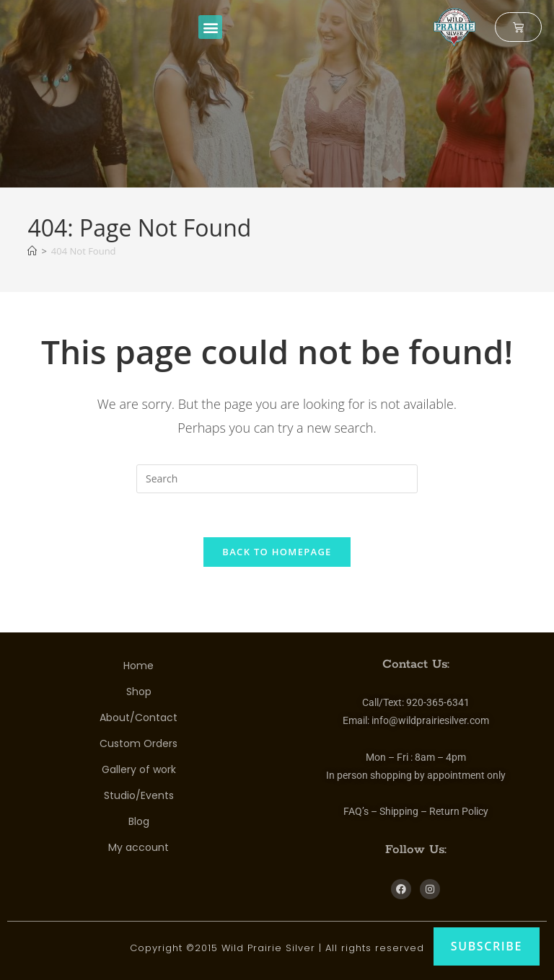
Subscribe (487, 946)
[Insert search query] (277, 479)
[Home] (32, 251)
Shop (139, 692)
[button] (210, 27)
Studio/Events (139, 795)
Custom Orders (138, 743)
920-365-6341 (438, 702)
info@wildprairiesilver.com (430, 720)
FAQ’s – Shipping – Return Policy (416, 811)
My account (138, 847)
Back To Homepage (277, 552)
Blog (139, 821)
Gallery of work (139, 769)
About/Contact (138, 718)
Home (138, 666)
